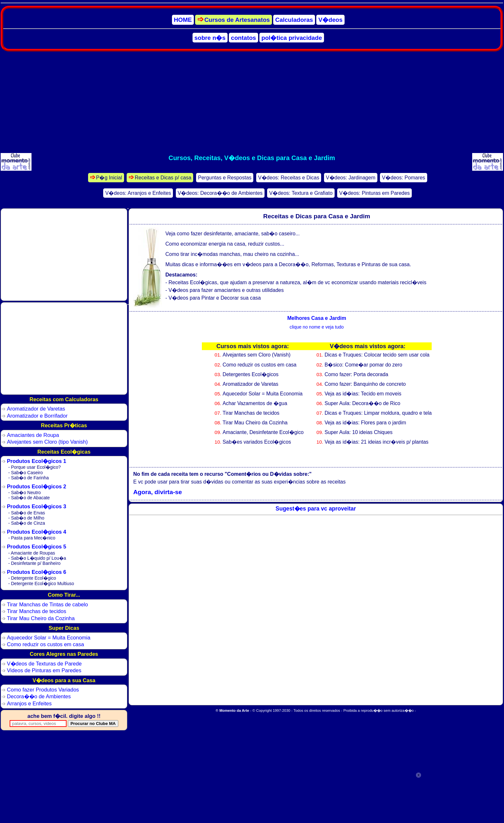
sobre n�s (210, 37)
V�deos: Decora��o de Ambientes (220, 193)
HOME (183, 20)
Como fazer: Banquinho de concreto (365, 384)
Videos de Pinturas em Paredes (44, 670)
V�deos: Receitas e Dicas (289, 178)
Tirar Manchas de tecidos (251, 413)
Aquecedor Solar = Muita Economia (263, 394)
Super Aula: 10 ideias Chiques (359, 432)
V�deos (331, 20)
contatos (244, 37)
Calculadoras (294, 20)
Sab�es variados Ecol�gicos (257, 442)
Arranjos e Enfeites (29, 703)
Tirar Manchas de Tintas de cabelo (48, 604)
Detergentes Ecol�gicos (251, 374)
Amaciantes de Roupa (33, 435)
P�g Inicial (109, 178)
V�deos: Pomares (403, 178)
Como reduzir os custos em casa (260, 365)
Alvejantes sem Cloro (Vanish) (257, 355)
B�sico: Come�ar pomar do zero (364, 365)
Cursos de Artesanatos (237, 20)
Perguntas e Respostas (225, 178)
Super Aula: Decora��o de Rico (363, 403)
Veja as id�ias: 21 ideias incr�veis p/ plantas (377, 442)
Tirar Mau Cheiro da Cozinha (255, 423)
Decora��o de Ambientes (39, 696)
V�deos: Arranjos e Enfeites (138, 193)
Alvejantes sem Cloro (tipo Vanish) (47, 442)
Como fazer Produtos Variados (43, 690)
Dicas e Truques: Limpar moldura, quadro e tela (378, 413)
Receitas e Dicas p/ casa (163, 178)
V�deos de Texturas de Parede (45, 664)
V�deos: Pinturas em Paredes (374, 193)
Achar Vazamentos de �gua (255, 403)
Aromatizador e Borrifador (37, 416)
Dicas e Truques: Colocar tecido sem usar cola (377, 355)
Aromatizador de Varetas (251, 384)
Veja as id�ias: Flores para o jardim (365, 423)
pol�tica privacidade (292, 37)
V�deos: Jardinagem (351, 178)
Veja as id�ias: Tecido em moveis (363, 394)
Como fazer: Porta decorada (356, 374)
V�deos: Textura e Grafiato (301, 193)
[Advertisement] (252, 102)
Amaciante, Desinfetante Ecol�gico (263, 432)
